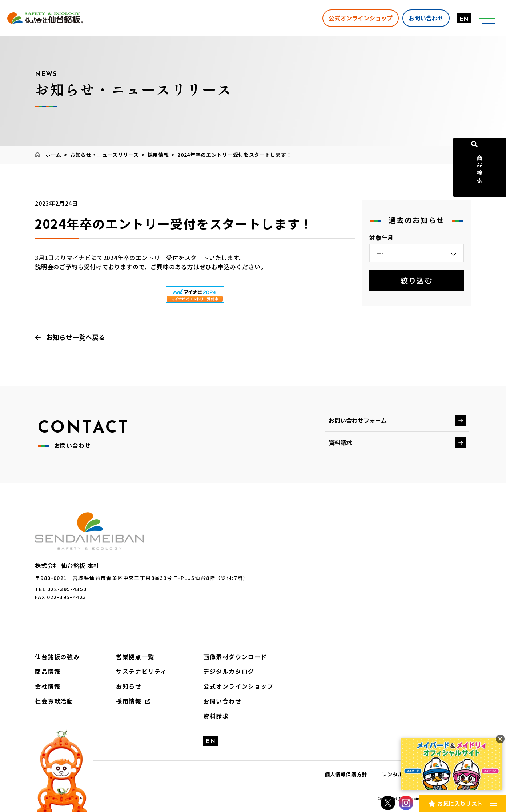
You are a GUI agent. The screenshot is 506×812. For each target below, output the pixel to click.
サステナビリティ (141, 671)
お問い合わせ (424, 18)
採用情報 (158, 155)
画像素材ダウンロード (235, 657)
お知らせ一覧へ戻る (76, 337)
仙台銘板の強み (57, 657)
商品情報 (48, 671)
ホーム (53, 155)
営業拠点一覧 (135, 657)
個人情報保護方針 (346, 774)
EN (463, 19)
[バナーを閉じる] (500, 739)
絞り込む (417, 280)
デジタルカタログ (229, 671)
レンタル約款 (398, 774)
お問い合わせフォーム (358, 420)
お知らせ (129, 686)
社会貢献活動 (54, 701)
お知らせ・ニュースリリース (105, 155)
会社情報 (48, 686)
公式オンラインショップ (359, 18)
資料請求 (340, 442)
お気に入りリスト (460, 803)
